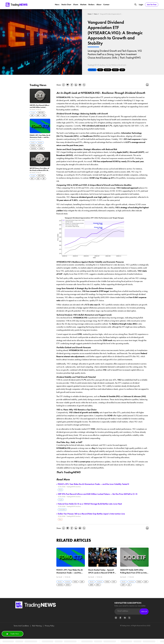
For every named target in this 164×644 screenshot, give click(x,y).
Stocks (60, 490)
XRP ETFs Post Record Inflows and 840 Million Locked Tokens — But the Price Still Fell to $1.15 (98, 494)
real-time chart (125, 462)
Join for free (152, 5)
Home (90, 14)
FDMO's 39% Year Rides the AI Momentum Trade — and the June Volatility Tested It (93, 484)
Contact (106, 5)
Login (141, 5)
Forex (60, 519)
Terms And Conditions (21, 626)
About (99, 5)
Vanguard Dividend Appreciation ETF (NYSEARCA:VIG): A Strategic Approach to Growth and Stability (111, 14)
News (57, 5)
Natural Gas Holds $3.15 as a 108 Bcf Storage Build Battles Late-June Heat (90, 504)
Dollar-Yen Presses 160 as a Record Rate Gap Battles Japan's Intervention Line (91, 514)
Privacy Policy (49, 626)
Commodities (62, 510)
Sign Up (144, 611)
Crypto (61, 500)
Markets (83, 5)
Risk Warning (37, 626)
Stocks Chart (66, 5)
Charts (76, 5)
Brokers (91, 5)
